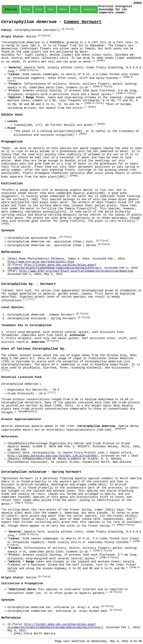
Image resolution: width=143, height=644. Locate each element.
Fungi (39, 9)
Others (63, 9)
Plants (27, 9)
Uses (75, 9)
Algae (51, 9)
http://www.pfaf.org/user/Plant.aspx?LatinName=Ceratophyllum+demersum (76, 271)
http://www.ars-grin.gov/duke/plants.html (41, 262)
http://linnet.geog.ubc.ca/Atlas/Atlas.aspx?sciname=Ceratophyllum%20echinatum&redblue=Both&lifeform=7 (55, 626)
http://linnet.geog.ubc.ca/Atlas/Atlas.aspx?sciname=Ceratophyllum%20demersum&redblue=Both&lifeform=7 (54, 266)
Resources (89, 9)
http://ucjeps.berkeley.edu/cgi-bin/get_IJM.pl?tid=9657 (53, 456)
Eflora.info (11, 9)
